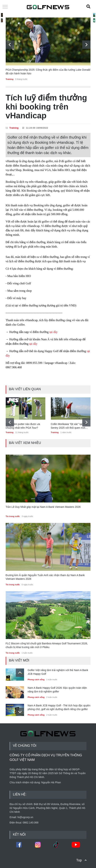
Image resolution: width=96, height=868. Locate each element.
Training (10, 79)
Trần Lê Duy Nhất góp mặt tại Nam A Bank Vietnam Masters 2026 (43, 507)
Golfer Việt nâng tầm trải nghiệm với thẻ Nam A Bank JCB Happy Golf (58, 672)
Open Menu (5, 7)
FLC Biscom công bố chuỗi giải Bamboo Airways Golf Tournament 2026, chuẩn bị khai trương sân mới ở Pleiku (47, 645)
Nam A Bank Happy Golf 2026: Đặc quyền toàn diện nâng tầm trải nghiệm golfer (57, 690)
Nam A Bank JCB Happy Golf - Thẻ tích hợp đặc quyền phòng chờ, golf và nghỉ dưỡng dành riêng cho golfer (59, 707)
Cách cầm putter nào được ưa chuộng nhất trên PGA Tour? (23, 426)
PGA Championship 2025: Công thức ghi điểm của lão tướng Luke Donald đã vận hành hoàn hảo (48, 72)
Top (79, 860)
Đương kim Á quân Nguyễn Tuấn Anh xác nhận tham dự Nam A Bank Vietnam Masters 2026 (45, 577)
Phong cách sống (36, 680)
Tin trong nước (13, 516)
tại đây (54, 332)
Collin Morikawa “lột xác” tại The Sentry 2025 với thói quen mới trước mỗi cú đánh (69, 426)
